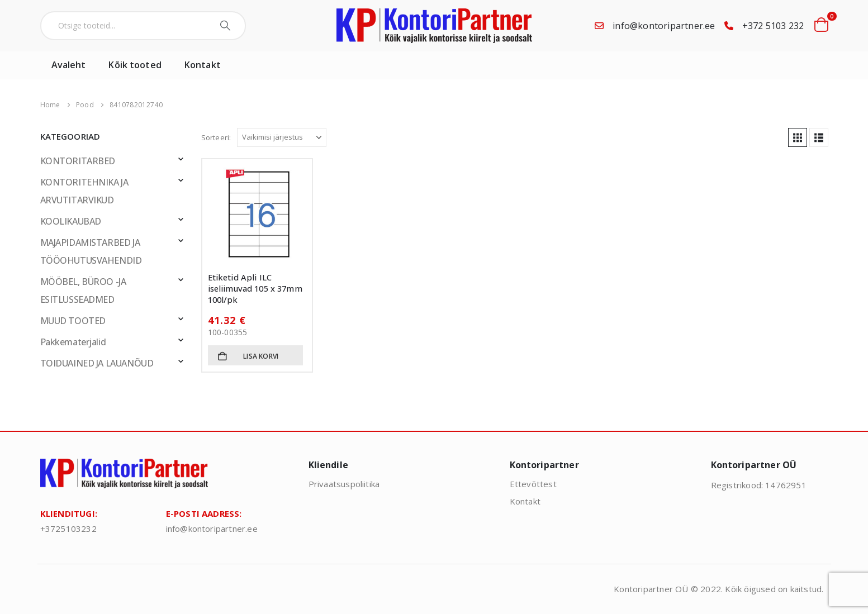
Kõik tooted (135, 65)
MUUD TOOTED (73, 321)
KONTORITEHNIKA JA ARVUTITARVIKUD (84, 191)
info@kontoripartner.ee (664, 26)
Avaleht (69, 65)
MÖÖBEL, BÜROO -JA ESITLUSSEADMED (83, 291)
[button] (798, 137)
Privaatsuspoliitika (344, 484)
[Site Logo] (434, 26)
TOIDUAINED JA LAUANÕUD (97, 363)
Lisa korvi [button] (261, 356)
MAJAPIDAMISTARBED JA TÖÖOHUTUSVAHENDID (91, 251)
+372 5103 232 (773, 26)
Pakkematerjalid (73, 342)
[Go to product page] (257, 214)
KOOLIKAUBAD (71, 221)
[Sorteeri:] (282, 137)
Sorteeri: (216, 137)
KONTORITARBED (78, 161)
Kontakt (203, 65)
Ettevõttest (533, 484)
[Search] (227, 26)
